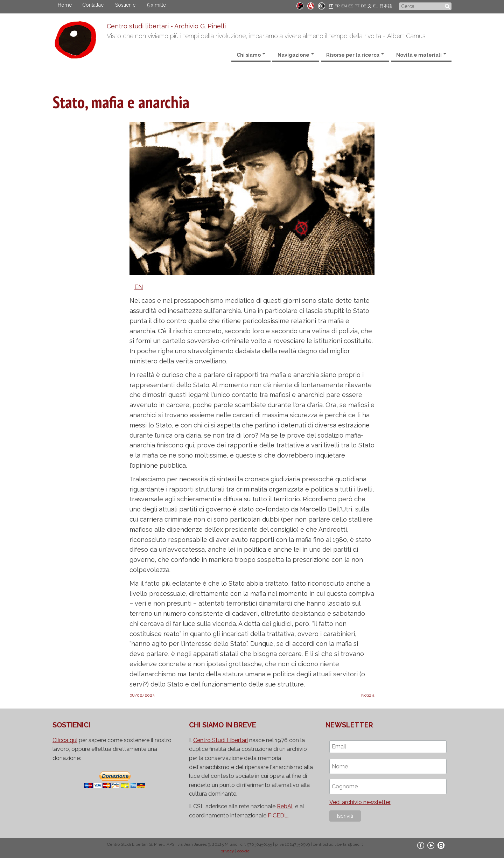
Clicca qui (65, 740)
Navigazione (296, 55)
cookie (243, 851)
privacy (227, 851)
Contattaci (93, 5)
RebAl (285, 806)
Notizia (368, 695)
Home (65, 5)
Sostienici (126, 5)
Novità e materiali (421, 55)
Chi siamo (251, 55)
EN (344, 6)
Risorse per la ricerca (355, 55)
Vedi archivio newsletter (360, 802)
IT (331, 6)
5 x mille (156, 5)
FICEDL (278, 815)
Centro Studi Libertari (220, 740)
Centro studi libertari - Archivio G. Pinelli (166, 26)
